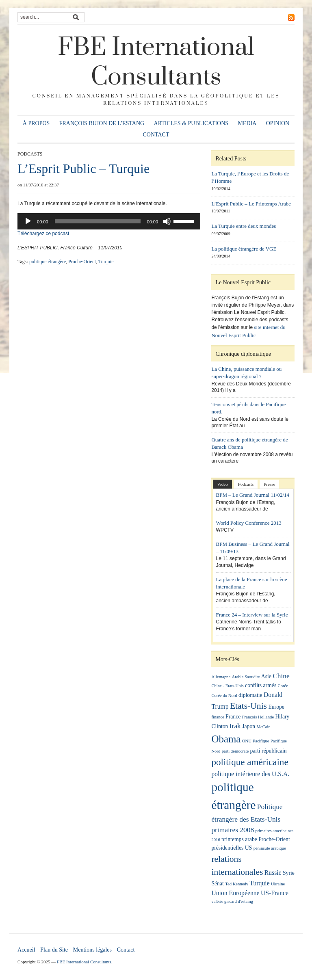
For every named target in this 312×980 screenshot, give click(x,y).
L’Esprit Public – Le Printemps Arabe (251, 204)
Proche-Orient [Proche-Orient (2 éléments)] (274, 839)
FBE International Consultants (156, 62)
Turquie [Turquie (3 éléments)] (259, 883)
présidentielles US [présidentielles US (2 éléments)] (232, 848)
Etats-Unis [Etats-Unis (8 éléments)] (248, 706)
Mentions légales (92, 950)
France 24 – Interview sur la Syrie (252, 615)
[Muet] (167, 221)
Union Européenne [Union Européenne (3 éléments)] (235, 893)
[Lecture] (28, 221)
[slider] (98, 221)
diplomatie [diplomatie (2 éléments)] (250, 695)
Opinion (278, 123)
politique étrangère (48, 262)
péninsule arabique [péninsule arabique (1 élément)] (270, 848)
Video (222, 484)
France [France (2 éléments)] (233, 717)
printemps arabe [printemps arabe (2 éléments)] (239, 839)
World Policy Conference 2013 (249, 523)
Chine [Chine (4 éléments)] (281, 676)
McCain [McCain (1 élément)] (263, 727)
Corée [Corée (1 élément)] (283, 686)
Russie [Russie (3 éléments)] (273, 873)
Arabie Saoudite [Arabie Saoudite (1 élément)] (246, 677)
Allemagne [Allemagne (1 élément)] (221, 677)
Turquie (106, 262)
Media (247, 123)
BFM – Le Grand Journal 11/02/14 (253, 495)
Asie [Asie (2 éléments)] (266, 676)
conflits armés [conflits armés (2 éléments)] (261, 685)
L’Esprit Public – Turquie (83, 169)
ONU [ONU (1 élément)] (247, 741)
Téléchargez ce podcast (43, 234)
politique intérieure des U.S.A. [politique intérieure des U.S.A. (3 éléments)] (250, 774)
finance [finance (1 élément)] (218, 717)
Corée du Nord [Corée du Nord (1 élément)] (224, 696)
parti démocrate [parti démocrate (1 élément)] (235, 751)
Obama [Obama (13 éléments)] (226, 739)
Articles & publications (191, 123)
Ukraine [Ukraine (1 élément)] (278, 884)
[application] (109, 221)
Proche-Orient (82, 262)
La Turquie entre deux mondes (244, 226)
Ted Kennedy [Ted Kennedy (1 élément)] (237, 884)
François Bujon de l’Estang (102, 123)
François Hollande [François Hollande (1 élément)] (258, 717)
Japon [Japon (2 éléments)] (249, 726)
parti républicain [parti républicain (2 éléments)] (269, 751)
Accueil (26, 950)
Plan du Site (54, 950)
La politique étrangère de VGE (244, 249)
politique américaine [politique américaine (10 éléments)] (250, 762)
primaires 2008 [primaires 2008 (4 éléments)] (233, 830)
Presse (269, 484)
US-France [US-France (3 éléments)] (275, 893)
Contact (156, 135)
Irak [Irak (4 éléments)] (235, 726)
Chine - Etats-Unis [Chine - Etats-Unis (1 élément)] (227, 686)
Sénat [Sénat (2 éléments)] (217, 884)
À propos (36, 123)
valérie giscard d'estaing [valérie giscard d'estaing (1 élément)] (232, 901)
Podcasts (30, 154)
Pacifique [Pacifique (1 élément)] (261, 741)
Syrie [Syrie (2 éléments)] (289, 873)
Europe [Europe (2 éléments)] (276, 707)
